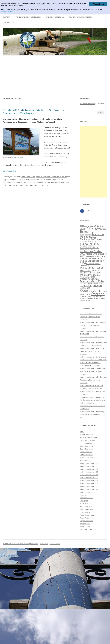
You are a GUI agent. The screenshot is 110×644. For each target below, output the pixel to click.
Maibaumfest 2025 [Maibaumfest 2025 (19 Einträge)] (90, 279)
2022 (10, 180)
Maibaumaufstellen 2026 (89, 489)
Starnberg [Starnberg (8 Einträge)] (104, 291)
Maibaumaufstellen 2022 (45, 177)
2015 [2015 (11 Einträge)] (82, 226)
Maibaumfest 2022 (62, 182)
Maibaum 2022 (8, 182)
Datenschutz (44, 544)
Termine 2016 (85, 527)
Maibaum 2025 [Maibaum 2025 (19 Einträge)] (92, 241)
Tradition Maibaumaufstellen (80, 17)
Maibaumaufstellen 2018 (89, 466)
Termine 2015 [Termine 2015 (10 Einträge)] (85, 295)
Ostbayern (84, 501)
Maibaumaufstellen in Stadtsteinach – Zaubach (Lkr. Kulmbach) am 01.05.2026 (93, 371)
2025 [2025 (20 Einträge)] (82, 228)
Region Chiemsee (86, 509)
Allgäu (82, 432)
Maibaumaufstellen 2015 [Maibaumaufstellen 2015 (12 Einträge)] (90, 248)
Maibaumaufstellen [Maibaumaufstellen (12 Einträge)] (88, 246)
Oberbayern (7, 185)
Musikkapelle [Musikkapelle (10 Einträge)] (85, 286)
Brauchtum (26, 180)
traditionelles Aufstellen (28, 185)
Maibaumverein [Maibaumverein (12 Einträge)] (86, 283)
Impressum (34, 544)
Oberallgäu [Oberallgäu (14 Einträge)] (85, 288)
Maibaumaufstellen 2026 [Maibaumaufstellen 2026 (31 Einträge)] (92, 262)
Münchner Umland (87, 498)
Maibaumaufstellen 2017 (89, 463)
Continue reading (11, 171)
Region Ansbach (86, 506)
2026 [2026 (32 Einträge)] (88, 228)
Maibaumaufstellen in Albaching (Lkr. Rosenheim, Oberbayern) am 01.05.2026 (93, 380)
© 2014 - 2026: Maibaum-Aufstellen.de (16, 544)
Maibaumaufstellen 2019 (89, 469)
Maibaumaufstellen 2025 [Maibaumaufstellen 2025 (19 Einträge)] (93, 258)
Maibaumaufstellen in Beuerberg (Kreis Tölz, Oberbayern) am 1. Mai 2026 (92, 414)
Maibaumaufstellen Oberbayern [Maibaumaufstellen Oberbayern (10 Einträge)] (90, 265)
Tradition (16, 185)
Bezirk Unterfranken (87, 458)
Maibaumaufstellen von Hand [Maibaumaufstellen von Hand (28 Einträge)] (92, 269)
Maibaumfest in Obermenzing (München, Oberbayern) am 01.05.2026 (91, 317)
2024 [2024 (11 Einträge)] (102, 226)
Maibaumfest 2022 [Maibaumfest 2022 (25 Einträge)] (91, 273)
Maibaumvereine (61, 177)
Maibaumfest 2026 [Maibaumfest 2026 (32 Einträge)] (92, 281)
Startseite (7, 17)
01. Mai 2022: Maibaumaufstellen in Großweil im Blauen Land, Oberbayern (33, 112)
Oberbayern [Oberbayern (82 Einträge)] (90, 290)
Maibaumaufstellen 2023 (89, 481)
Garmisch (34, 180)
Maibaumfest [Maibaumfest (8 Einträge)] (96, 270)
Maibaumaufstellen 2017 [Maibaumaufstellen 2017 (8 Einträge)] (88, 249)
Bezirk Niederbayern (88, 443)
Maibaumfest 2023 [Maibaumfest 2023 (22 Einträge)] (90, 275)
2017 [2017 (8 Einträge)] (86, 226)
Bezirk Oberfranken (87, 449)
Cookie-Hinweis (55, 544)
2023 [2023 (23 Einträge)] (97, 226)
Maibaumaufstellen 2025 (89, 486)
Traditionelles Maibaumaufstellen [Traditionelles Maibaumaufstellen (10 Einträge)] (92, 298)
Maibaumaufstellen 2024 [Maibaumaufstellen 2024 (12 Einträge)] (95, 256)
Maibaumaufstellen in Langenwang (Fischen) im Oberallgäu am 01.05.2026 (93, 325)
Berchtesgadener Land (88, 437)
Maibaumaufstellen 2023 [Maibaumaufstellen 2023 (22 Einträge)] (94, 255)
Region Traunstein (87, 521)
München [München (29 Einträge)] (96, 286)
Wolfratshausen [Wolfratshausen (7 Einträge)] (85, 300)
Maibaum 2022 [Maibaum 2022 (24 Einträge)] (88, 237)
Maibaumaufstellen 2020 (89, 472)
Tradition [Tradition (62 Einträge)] (98, 294)
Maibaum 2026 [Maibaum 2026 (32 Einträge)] (89, 244)
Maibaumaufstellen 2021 (89, 475)
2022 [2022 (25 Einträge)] (91, 226)
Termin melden (8, 22)
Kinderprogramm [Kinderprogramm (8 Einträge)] (86, 235)
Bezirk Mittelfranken (87, 440)
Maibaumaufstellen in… (55, 17)
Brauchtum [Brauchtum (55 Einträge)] (88, 231)
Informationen (85, 460)
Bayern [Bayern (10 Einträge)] (103, 229)
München (83, 495)
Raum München (86, 504)
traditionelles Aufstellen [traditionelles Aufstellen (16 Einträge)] (91, 296)
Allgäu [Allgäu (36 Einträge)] (96, 228)
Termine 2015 (85, 524)
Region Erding (85, 512)
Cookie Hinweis (8, 11)
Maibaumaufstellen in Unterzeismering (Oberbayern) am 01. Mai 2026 (92, 406)
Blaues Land (17, 180)
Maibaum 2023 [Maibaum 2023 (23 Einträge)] (88, 239)
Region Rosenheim (87, 515)
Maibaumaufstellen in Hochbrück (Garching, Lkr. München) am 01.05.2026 (92, 351)
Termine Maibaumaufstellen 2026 (28, 17)
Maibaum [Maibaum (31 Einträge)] (98, 234)
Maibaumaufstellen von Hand (44, 182)
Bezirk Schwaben (86, 455)
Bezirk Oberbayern (28, 177)
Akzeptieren (98, 4)
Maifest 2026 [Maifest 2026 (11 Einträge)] (98, 283)
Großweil (60, 180)
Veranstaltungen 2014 (88, 529)
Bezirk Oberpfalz (86, 452)
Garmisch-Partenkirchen (47, 180)
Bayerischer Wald (86, 435)
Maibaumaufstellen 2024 (89, 483)
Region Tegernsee (87, 518)
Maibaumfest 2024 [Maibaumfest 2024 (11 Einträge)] (87, 277)
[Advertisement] (55, 76)
